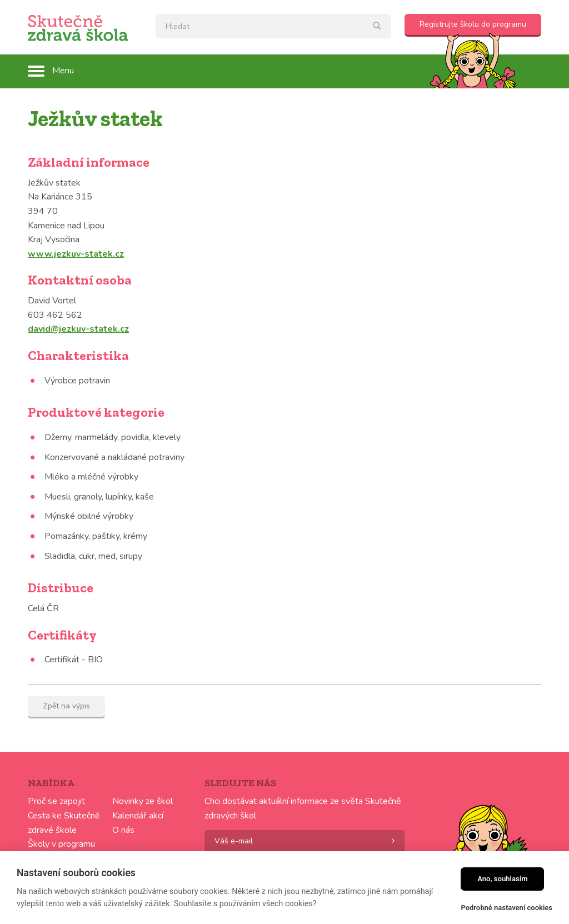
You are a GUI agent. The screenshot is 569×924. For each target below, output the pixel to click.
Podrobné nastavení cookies (506, 908)
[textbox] (273, 26)
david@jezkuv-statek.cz (78, 329)
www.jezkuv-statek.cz (76, 254)
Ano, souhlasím (503, 879)
